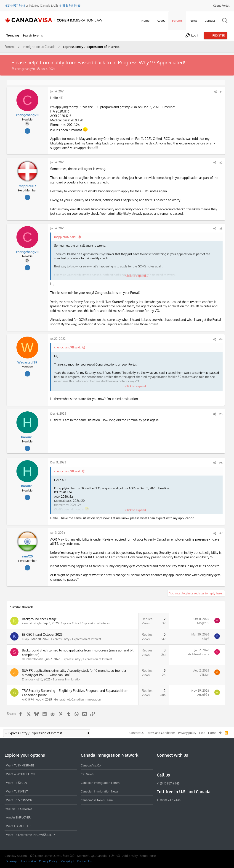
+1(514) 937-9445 (15, 6)
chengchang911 (25, 69)
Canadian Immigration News (100, 791)
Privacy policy (187, 733)
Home (212, 733)
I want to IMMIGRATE (19, 765)
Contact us (136, 733)
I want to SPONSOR (18, 800)
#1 (221, 92)
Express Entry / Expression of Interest (86, 623)
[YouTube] (192, 765)
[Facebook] (160, 765)
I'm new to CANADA (18, 809)
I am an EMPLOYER (18, 817)
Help (202, 733)
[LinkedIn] (176, 765)
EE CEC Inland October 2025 (42, 634)
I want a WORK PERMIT (21, 774)
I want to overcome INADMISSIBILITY (30, 835)
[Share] (215, 92)
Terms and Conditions (161, 733)
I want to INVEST (16, 791)
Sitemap (11, 861)
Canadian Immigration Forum (100, 783)
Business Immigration (67, 679)
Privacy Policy (48, 861)
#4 (221, 339)
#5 (221, 414)
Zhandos (28, 679)
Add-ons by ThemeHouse (139, 856)
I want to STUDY (16, 783)
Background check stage (39, 619)
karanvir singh (31, 623)
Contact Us (84, 861)
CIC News (87, 774)
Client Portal (221, 6)
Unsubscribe (28, 861)
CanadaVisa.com (92, 765)
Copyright (68, 861)
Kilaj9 (26, 639)
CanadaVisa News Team (97, 800)
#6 (221, 463)
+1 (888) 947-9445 (69, 6)
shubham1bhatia (33, 659)
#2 (221, 163)
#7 (221, 533)
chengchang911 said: (67, 347)
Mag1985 (203, 623)
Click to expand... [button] (137, 276)
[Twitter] (184, 765)
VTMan (204, 675)
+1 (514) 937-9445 (168, 783)
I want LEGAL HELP (17, 826)
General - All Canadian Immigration (78, 699)
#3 (221, 229)
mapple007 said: (65, 237)
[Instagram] (168, 765)
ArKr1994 (28, 699)
